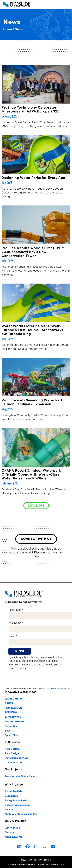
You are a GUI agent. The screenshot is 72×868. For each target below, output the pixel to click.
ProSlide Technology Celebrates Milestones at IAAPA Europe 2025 (30, 110)
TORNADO (11, 713)
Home (8, 30)
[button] (69, 5)
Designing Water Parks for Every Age (33, 178)
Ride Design (12, 749)
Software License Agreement (21, 865)
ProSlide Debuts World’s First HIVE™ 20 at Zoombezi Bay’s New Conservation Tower (33, 252)
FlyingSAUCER (13, 708)
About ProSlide (14, 792)
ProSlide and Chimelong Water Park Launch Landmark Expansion (32, 403)
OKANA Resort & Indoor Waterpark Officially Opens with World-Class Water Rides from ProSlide (31, 475)
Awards (9, 810)
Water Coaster (13, 699)
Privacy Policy (46, 688)
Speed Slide (12, 735)
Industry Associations (18, 805)
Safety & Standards (16, 801)
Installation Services (17, 758)
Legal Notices (43, 865)
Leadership (11, 796)
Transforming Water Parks (20, 776)
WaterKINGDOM (14, 722)
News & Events (14, 837)
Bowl (8, 731)
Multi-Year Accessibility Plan (21, 814)
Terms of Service (59, 688)
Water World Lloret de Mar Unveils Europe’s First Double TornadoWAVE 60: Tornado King (33, 330)
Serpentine (11, 726)
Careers (9, 833)
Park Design (12, 754)
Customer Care (14, 763)
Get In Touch (12, 828)
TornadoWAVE (13, 717)
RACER (9, 704)
